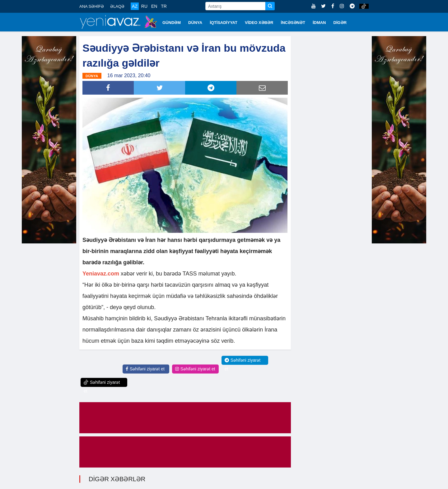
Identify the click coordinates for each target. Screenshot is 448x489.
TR (164, 6)
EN (154, 6)
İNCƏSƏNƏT (293, 23)
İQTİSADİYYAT (224, 23)
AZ (135, 6)
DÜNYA (195, 23)
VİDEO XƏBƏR (259, 23)
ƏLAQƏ (117, 6)
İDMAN (319, 23)
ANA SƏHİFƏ (92, 6)
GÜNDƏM (172, 23)
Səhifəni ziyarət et (145, 369)
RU (144, 6)
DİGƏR (340, 23)
